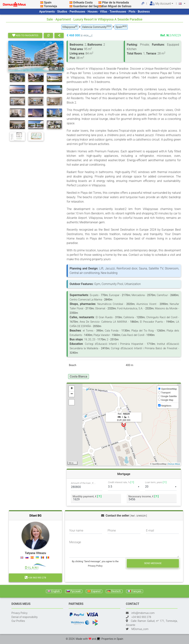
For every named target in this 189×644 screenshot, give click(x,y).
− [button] (72, 394)
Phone (112, 531)
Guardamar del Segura (88, 6)
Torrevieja (50, 6)
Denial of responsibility (25, 617)
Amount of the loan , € (84, 483)
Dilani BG (35, 516)
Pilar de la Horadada (115, 2)
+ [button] (72, 389)
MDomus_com (140, 629)
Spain (48, 2)
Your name (76, 531)
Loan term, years (156, 482)
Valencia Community (96, 27)
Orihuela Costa (83, 2)
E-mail (150, 531)
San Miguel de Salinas (117, 6)
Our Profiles (18, 621)
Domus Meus (174, 464)
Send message (153, 563)
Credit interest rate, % (121, 482)
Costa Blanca (78, 376)
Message (75, 542)
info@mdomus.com (143, 613)
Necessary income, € (143, 496)
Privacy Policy (19, 613)
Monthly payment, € (87, 496)
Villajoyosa (70, 27)
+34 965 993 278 (35, 578)
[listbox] (124, 487)
